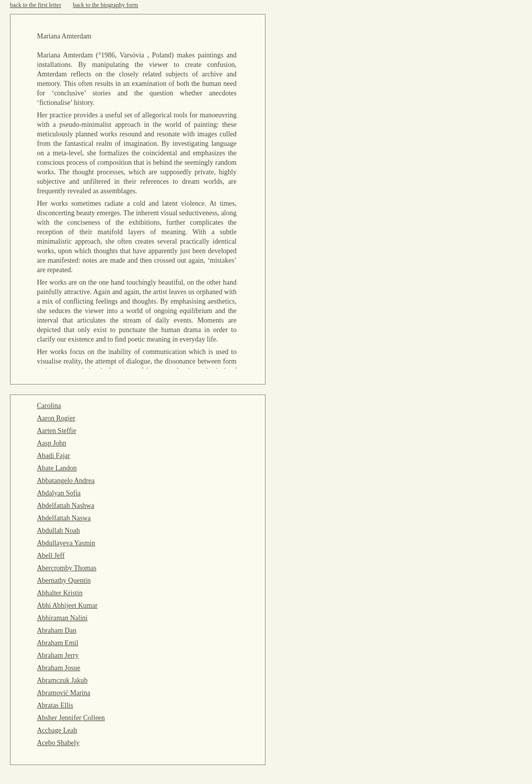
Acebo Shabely (58, 743)
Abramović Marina (64, 693)
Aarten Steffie (57, 431)
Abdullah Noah (58, 531)
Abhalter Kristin (60, 593)
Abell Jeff (51, 556)
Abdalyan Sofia (59, 493)
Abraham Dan (57, 630)
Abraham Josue (59, 668)
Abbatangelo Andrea (66, 481)
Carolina (49, 406)
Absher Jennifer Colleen (71, 718)
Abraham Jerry (58, 655)
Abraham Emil (58, 643)
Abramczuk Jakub (62, 680)
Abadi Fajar (53, 456)
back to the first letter (36, 5)
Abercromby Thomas (67, 568)
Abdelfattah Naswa (64, 518)
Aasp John (52, 443)
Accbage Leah (57, 730)
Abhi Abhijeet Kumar (67, 605)
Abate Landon (57, 468)
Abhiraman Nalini (62, 618)
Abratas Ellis (55, 705)
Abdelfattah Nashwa (66, 506)
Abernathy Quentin (64, 581)
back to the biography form (106, 5)
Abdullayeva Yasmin (66, 543)
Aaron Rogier (56, 418)
